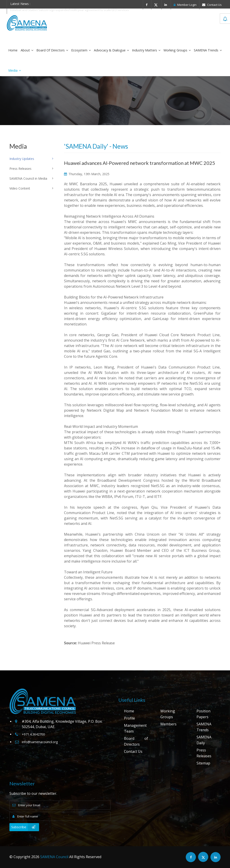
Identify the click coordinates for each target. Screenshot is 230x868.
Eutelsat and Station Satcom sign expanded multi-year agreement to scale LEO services (70, 10)
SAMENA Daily (204, 740)
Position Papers (203, 714)
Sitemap (203, 763)
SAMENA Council (54, 857)
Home (13, 50)
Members (168, 724)
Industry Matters (146, 50)
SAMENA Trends (208, 50)
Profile (129, 718)
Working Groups (177, 50)
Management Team (135, 728)
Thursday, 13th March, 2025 (87, 174)
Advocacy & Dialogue (111, 50)
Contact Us (212, 5)
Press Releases (204, 753)
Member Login (185, 5)
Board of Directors (52, 50)
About (27, 50)
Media (15, 70)
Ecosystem (81, 50)
